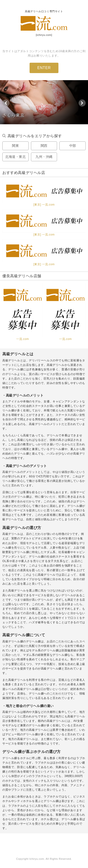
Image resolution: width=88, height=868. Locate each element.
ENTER (44, 68)
